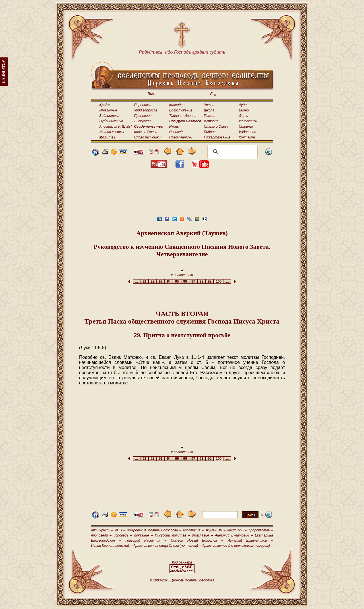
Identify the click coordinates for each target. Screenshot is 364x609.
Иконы (174, 127)
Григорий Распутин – (146, 540)
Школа (209, 110)
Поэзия (210, 116)
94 (169, 281)
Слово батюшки (147, 137)
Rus (151, 94)
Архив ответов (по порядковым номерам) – (237, 546)
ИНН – (120, 530)
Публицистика (111, 121)
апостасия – (193, 530)
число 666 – (237, 530)
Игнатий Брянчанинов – (250, 540)
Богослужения (181, 110)
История (211, 121)
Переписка (143, 105)
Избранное (248, 132)
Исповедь (177, 132)
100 (219, 281)
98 (201, 281)
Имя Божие (108, 110)
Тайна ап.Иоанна (183, 116)
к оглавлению (182, 273)
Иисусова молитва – (172, 535)
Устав (209, 105)
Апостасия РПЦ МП (115, 127)
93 (161, 281)
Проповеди (143, 116)
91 (144, 281)
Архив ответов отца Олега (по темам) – (167, 546)
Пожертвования (217, 137)
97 (193, 281)
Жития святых (112, 132)
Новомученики (181, 137)
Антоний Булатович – (234, 535)
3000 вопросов (146, 110)
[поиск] (232, 152)
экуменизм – (215, 530)
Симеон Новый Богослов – (197, 540)
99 (210, 281)
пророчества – (261, 530)
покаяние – (143, 535)
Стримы (246, 127)
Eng (213, 94)
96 (185, 281)
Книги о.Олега (146, 132)
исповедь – (123, 535)
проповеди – (101, 535)
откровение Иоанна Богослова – (154, 530)
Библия (210, 132)
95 (177, 281)
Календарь (178, 105)
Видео (244, 110)
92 (153, 281)
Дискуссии (142, 121)
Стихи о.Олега (216, 127)
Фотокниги (248, 121)
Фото (244, 116)
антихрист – (102, 530)
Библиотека (109, 116)
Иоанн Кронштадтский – (111, 546)
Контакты (248, 137)
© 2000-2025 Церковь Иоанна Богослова (182, 580)
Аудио (244, 105)
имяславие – (202, 535)
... (137, 281)
